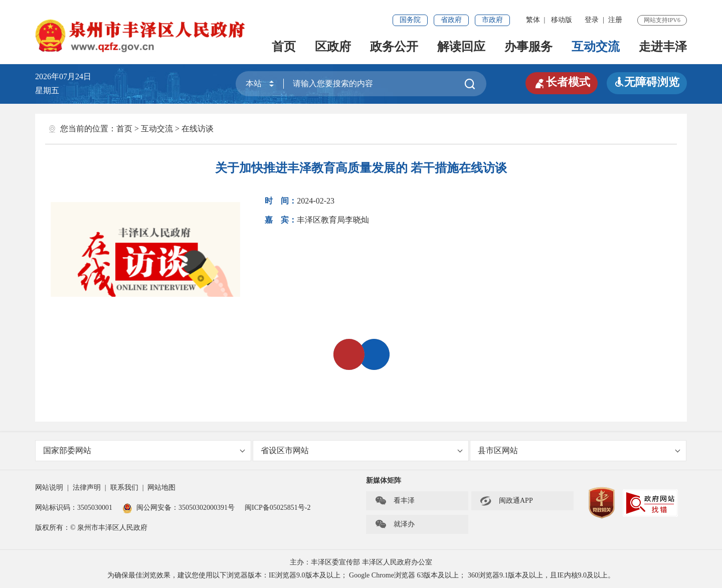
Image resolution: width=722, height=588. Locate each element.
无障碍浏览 (647, 82)
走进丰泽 (663, 47)
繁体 (533, 20)
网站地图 (161, 487)
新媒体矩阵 (384, 480)
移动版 (562, 20)
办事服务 (528, 47)
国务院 (410, 20)
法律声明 (87, 487)
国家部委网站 (144, 450)
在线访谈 (198, 129)
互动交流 (596, 47)
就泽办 (395, 524)
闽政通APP (506, 501)
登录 (592, 20)
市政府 (492, 20)
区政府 (333, 47)
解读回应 (461, 47)
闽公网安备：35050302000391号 (178, 508)
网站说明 (49, 487)
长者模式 (562, 82)
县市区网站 (579, 450)
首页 (284, 47)
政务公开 (394, 47)
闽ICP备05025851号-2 (278, 508)
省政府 (451, 20)
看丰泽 (395, 501)
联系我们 (124, 487)
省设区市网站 (362, 450)
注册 (615, 20)
